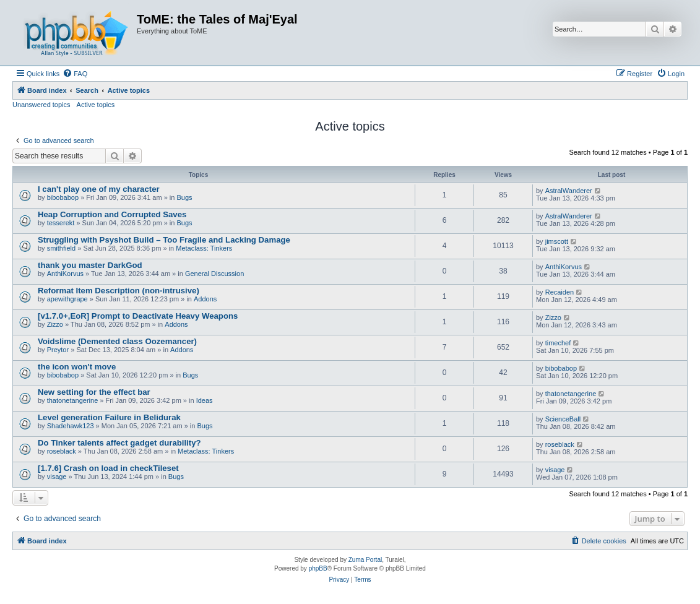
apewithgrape (67, 299)
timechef (558, 343)
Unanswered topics (41, 105)
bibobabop (63, 197)
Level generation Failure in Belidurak (109, 417)
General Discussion (214, 274)
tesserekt (61, 223)
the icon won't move (77, 367)
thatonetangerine (73, 400)
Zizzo (55, 324)
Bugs (184, 197)
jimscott (557, 241)
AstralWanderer (569, 191)
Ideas (205, 400)
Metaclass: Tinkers (204, 248)
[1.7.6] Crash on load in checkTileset (108, 468)
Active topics (96, 105)
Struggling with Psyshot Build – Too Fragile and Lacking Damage (164, 240)
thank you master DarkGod (90, 265)
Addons (205, 299)
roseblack (62, 451)
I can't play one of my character (99, 189)
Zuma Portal (365, 560)
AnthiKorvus (65, 274)
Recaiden (560, 292)
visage (57, 477)
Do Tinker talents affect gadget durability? (119, 443)
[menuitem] (75, 74)
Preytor (58, 350)
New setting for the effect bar (94, 392)
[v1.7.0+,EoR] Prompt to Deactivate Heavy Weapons (138, 316)
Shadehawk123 (71, 426)
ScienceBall (563, 419)
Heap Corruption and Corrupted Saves (112, 214)
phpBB (318, 568)
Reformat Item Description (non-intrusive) (119, 291)
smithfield (61, 248)
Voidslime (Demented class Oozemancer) (117, 341)
